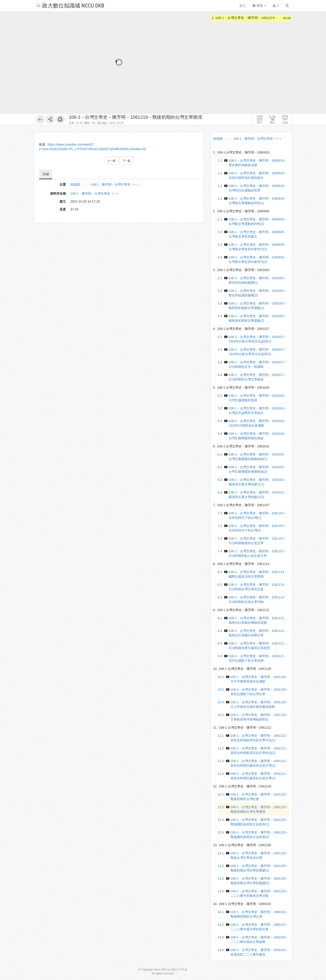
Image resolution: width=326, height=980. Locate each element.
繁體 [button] (259, 6)
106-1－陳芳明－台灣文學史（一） (115, 184)
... (85, 184)
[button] (276, 6)
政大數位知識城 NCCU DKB (70, 5)
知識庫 (75, 184)
